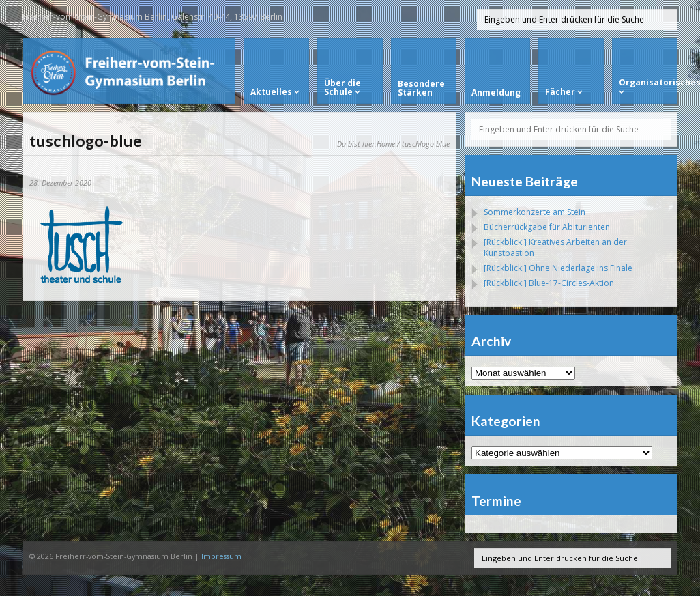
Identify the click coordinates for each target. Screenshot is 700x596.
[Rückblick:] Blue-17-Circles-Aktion (549, 283)
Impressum (221, 556)
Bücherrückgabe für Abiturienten (547, 227)
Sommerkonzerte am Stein (535, 212)
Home (386, 144)
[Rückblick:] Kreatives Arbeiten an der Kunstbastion (555, 247)
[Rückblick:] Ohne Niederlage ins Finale (558, 268)
